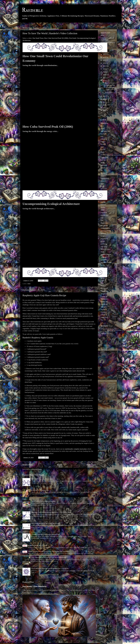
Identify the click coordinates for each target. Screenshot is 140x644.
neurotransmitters (106, 231)
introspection (105, 215)
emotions (103, 176)
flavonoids (104, 189)
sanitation (104, 257)
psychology (104, 244)
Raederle (32, 10)
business (103, 144)
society (103, 265)
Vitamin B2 (104, 294)
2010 (105, 111)
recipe (102, 252)
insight (103, 210)
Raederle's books (106, 249)
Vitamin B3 (104, 296)
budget (103, 142)
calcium (103, 149)
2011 (105, 108)
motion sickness (105, 228)
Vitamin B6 (104, 302)
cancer (103, 152)
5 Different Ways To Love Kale (37, 545)
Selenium (103, 260)
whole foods (104, 317)
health (102, 194)
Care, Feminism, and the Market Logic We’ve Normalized (49, 557)
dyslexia (103, 173)
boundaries (104, 139)
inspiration (104, 212)
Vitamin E (104, 312)
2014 (105, 99)
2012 (105, 105)
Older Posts (91, 465)
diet (102, 170)
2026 (105, 52)
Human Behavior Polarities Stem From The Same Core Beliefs (50, 569)
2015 (105, 96)
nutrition (103, 233)
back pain (103, 134)
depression (104, 165)
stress (102, 267)
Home (59, 465)
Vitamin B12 (104, 291)
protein (103, 241)
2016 (105, 80)
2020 (105, 69)
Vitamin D (104, 309)
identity (103, 207)
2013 (105, 102)
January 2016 (109, 93)
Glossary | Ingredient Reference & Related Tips (45, 534)
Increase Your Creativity (108, 42)
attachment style (105, 131)
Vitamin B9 (104, 304)
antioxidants (104, 123)
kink (102, 220)
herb (102, 197)
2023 (105, 60)
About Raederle (105, 33)
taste (102, 273)
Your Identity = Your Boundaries (35, 586)
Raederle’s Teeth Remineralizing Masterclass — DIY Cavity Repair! (52, 512)
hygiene (103, 202)
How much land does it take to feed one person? (46, 523)
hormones (104, 199)
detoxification (105, 168)
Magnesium (104, 223)
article (102, 128)
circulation (104, 155)
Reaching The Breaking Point (40, 490)
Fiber (102, 186)
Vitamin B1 (104, 288)
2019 (105, 72)
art (101, 126)
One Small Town (38, 38)
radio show (104, 246)
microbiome (104, 225)
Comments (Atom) (36, 469)
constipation (104, 157)
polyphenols (104, 239)
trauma (103, 275)
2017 (105, 78)
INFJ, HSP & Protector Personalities (42, 479)
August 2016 (109, 83)
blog (102, 136)
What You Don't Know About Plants (107, 39)
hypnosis (103, 205)
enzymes (103, 181)
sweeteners (104, 270)
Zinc (102, 320)
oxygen (103, 236)
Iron (102, 218)
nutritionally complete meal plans (76, 449)
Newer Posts (28, 465)
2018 (105, 75)
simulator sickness (106, 262)
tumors (103, 278)
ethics (102, 183)
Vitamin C (104, 307)
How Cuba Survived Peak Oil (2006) (56, 38)
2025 (105, 55)
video (29, 284)
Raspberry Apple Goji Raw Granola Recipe (44, 295)
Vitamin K (104, 315)
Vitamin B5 (104, 299)
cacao (102, 147)
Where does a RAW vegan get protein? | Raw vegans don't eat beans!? (49, 551)
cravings (103, 160)
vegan (102, 281)
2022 (105, 63)
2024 (105, 57)
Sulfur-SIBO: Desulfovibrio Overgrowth (43, 501)
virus (102, 286)
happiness (104, 191)
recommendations (106, 254)
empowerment (105, 178)
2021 (105, 66)
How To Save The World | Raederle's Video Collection (50, 33)
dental (102, 163)
